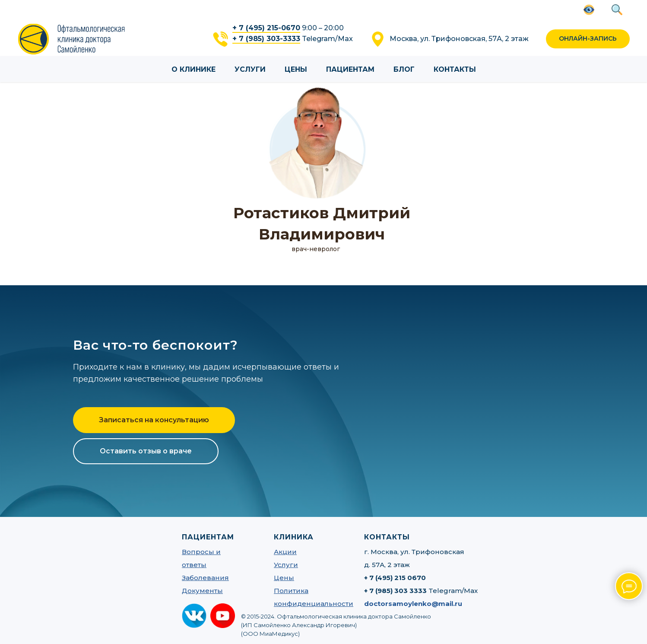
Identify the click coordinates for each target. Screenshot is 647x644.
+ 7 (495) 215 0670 (395, 578)
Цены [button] (296, 69)
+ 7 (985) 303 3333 (395, 591)
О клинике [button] (193, 69)
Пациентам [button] (350, 69)
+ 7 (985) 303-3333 (266, 39)
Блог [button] (404, 69)
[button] (588, 39)
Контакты (455, 69)
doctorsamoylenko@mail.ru (413, 604)
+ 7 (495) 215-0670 (266, 28)
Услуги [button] (250, 69)
